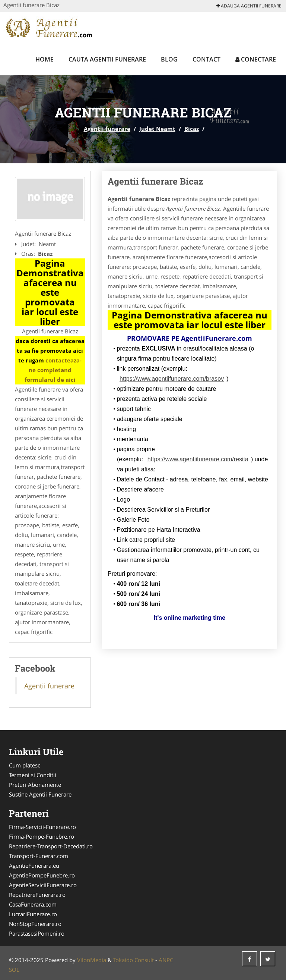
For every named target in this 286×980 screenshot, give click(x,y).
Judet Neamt (157, 129)
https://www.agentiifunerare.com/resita (198, 459)
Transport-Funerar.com (39, 856)
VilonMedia (92, 960)
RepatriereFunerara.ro (37, 895)
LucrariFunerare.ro (33, 914)
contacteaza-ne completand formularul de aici (53, 370)
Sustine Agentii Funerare (40, 794)
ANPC (166, 960)
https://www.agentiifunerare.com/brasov (172, 379)
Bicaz (192, 129)
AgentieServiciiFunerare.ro (43, 885)
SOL (14, 970)
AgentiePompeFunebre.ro (42, 875)
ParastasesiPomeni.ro (37, 933)
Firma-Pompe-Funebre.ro (42, 836)
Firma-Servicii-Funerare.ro (42, 827)
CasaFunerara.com (33, 904)
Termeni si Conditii (33, 775)
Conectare (256, 59)
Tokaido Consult (134, 960)
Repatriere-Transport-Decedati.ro (51, 846)
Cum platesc (25, 765)
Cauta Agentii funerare (107, 59)
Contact (206, 59)
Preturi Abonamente (35, 785)
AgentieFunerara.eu (34, 866)
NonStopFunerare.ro (35, 924)
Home (45, 59)
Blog (169, 59)
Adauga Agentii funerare (249, 6)
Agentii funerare (107, 129)
